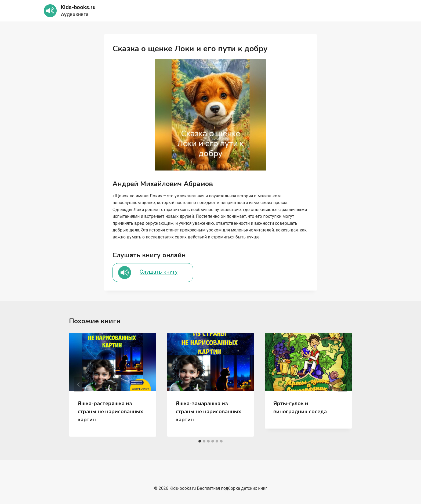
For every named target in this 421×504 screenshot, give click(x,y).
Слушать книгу (159, 272)
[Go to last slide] (79, 385)
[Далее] (342, 385)
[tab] (200, 441)
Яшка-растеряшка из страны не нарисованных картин (110, 411)
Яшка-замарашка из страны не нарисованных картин (208, 411)
